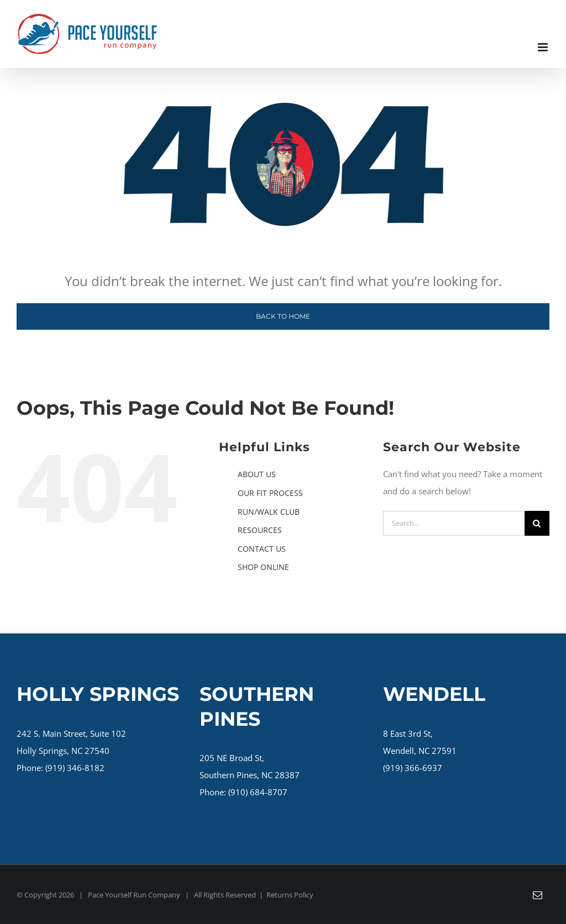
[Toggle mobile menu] (544, 47)
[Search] (537, 523)
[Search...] (454, 523)
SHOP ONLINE (263, 567)
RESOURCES (260, 530)
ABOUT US (257, 474)
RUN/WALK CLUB (269, 512)
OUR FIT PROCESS (270, 493)
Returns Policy (290, 895)
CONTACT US (262, 549)
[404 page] (283, 99)
